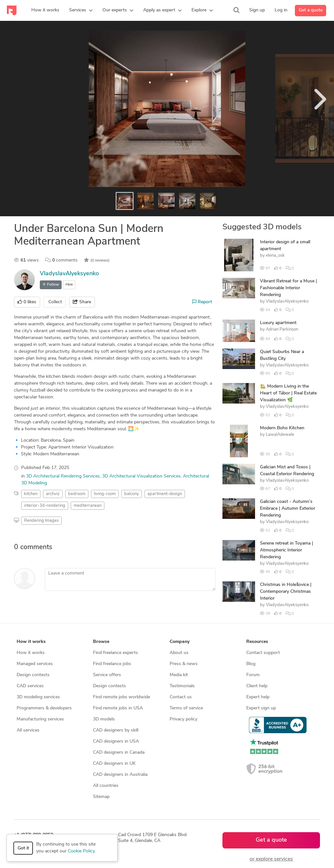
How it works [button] (31, 642)
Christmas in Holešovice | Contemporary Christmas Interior (286, 592)
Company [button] (180, 642)
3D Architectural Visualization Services (141, 476)
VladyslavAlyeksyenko (69, 274)
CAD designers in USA (116, 741)
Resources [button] (257, 642)
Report (202, 302)
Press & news (184, 664)
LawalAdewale (280, 435)
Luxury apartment (278, 323)
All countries (106, 786)
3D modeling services (38, 697)
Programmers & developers (44, 708)
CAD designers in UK (114, 764)
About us (179, 653)
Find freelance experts (115, 653)
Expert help (258, 697)
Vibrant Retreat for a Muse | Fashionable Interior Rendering (288, 288)
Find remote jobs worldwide (121, 697)
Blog (251, 664)
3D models (104, 719)
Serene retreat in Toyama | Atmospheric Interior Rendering (287, 550)
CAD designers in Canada (119, 753)
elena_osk (275, 256)
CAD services (30, 686)
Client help (257, 686)
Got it (23, 848)
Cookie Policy (81, 851)
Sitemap (101, 797)
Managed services (35, 664)
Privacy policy (183, 719)
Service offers (107, 675)
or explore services (271, 859)
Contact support (263, 653)
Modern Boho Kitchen (282, 428)
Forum (253, 675)
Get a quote (311, 10)
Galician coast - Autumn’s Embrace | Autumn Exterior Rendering (288, 509)
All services (28, 730)
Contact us (181, 697)
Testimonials (182, 686)
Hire (69, 285)
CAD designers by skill (116, 730)
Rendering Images (41, 521)
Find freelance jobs (112, 664)
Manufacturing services (40, 719)
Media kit (179, 675)
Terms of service (186, 708)
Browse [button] (101, 642)
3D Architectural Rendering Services (63, 476)
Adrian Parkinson (282, 329)
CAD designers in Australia (120, 775)
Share (82, 302)
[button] (81, 10)
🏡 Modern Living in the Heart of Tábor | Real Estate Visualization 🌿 (288, 393)
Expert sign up (261, 708)
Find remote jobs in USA (118, 708)
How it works (31, 653)
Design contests (33, 675)
